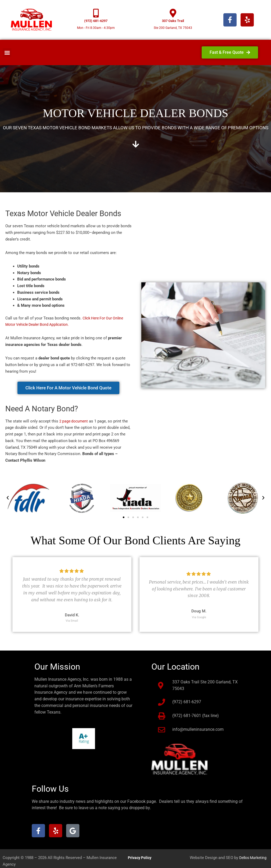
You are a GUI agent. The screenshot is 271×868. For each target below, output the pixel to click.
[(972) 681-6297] (96, 13)
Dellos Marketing (251, 858)
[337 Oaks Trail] (173, 13)
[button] (7, 53)
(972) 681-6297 (96, 21)
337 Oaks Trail (173, 21)
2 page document (74, 421)
